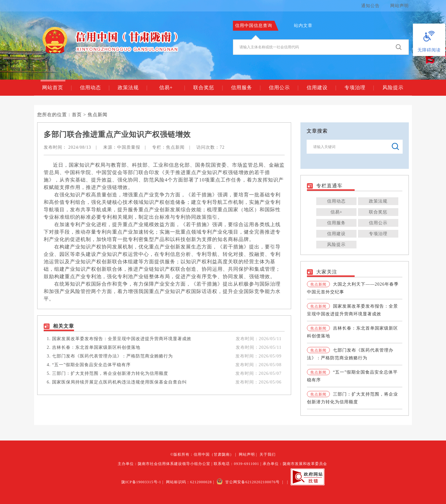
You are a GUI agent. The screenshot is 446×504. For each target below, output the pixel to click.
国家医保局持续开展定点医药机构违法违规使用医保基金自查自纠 (119, 382)
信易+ (172, 88)
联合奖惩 (208, 88)
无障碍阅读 (429, 50)
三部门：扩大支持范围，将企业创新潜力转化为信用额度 (110, 373)
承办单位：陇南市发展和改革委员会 (295, 464)
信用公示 (284, 88)
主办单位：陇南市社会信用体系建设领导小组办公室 (164, 464)
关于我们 (268, 454)
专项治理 (359, 88)
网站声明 (400, 6)
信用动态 (95, 88)
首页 (77, 115)
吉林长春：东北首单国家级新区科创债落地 (96, 347)
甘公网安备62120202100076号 (248, 482)
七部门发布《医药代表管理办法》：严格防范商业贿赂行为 (112, 356)
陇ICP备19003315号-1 (141, 482)
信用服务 (246, 88)
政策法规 (132, 88)
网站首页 (57, 88)
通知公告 (370, 6)
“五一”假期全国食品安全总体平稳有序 (91, 365)
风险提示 (393, 88)
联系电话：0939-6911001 (236, 464)
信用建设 (321, 88)
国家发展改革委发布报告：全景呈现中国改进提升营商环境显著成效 (122, 339)
